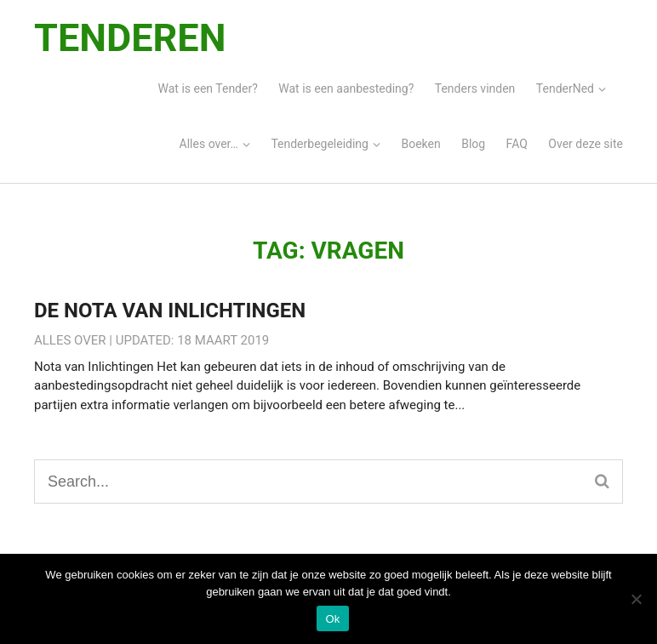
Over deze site (586, 144)
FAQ (517, 144)
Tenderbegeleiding (320, 144)
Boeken (420, 144)
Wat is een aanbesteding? (346, 88)
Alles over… (209, 144)
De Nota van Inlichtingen (170, 311)
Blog (473, 144)
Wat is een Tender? (208, 88)
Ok (332, 619)
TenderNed (565, 88)
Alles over (70, 340)
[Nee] (636, 599)
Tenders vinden (475, 88)
